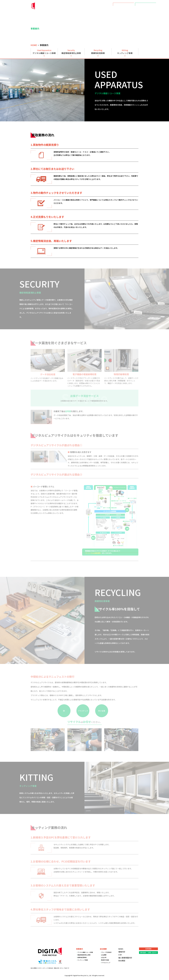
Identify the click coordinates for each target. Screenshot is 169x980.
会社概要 (120, 10)
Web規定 (122, 961)
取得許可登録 (105, 960)
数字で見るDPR (150, 10)
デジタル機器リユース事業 (85, 952)
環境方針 (131, 10)
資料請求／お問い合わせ (146, 4)
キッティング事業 (83, 960)
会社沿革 (104, 957)
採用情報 (124, 4)
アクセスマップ (106, 963)
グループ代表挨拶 (106, 952)
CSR (139, 10)
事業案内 (110, 10)
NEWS (101, 10)
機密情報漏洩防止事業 (84, 955)
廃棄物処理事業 (82, 957)
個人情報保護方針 (125, 958)
